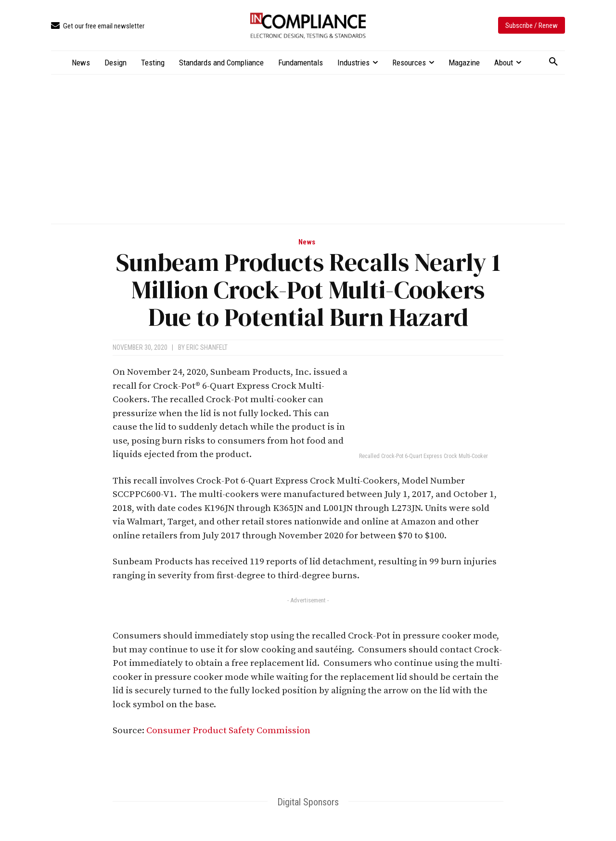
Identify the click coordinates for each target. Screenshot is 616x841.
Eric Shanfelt (207, 347)
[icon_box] (98, 26)
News (307, 242)
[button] (553, 62)
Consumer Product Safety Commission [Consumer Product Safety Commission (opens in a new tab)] (228, 731)
